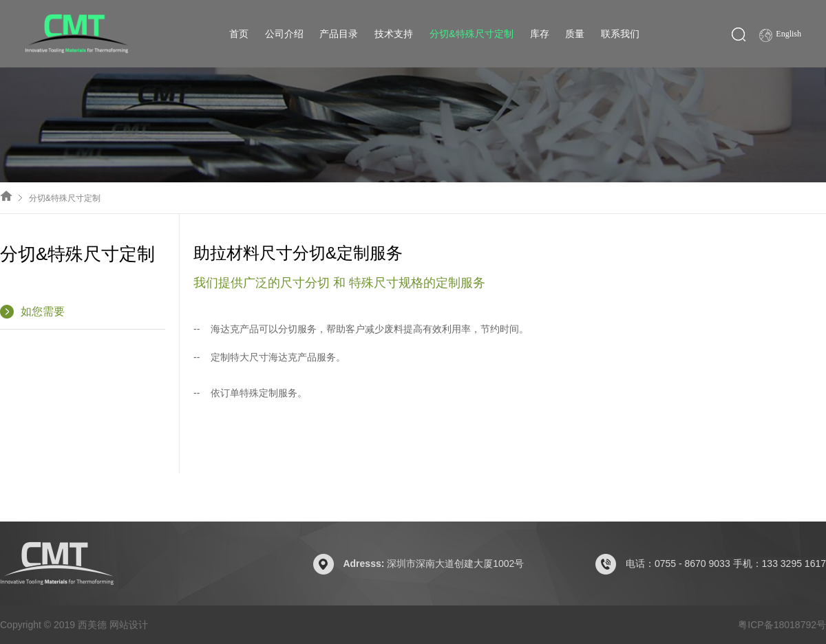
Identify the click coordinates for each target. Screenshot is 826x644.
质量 (575, 34)
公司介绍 (284, 34)
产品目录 (339, 34)
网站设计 (129, 625)
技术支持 (394, 34)
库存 (540, 34)
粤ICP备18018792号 (782, 625)
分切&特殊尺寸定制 (471, 34)
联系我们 (620, 34)
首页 (239, 34)
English (780, 35)
